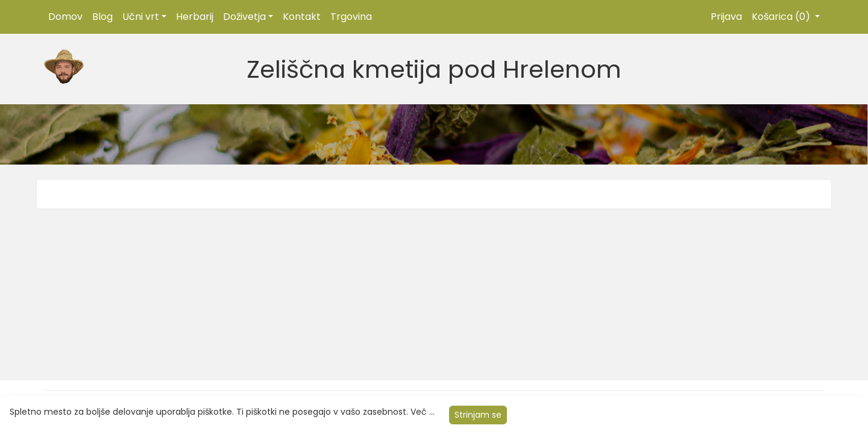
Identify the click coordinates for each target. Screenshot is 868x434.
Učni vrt (141, 17)
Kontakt (302, 17)
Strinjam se (478, 415)
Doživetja (244, 17)
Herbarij (195, 17)
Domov (65, 17)
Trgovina (351, 17)
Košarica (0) (782, 17)
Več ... (423, 412)
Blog (102, 17)
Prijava (726, 17)
